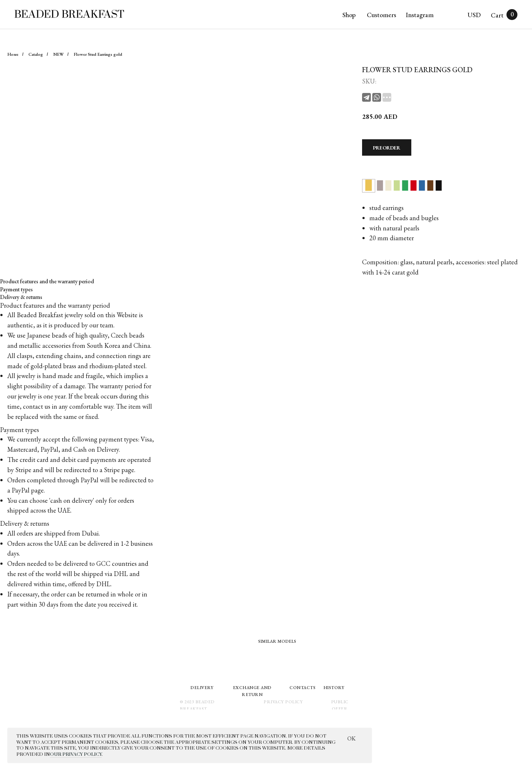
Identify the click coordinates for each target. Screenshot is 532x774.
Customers (381, 15)
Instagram (420, 15)
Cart (497, 15)
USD (474, 15)
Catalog (36, 54)
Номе (13, 54)
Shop (349, 15)
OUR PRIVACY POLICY (76, 754)
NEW (59, 54)
